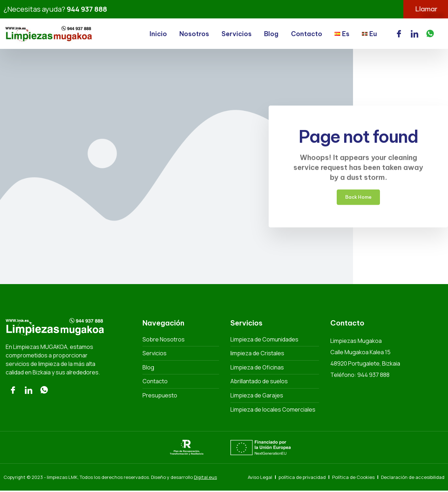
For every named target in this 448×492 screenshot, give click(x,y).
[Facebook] (399, 34)
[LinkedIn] (415, 34)
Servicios (237, 35)
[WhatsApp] (430, 34)
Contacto (307, 35)
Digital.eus (205, 478)
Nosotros (194, 35)
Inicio (158, 35)
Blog (271, 35)
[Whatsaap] (44, 392)
